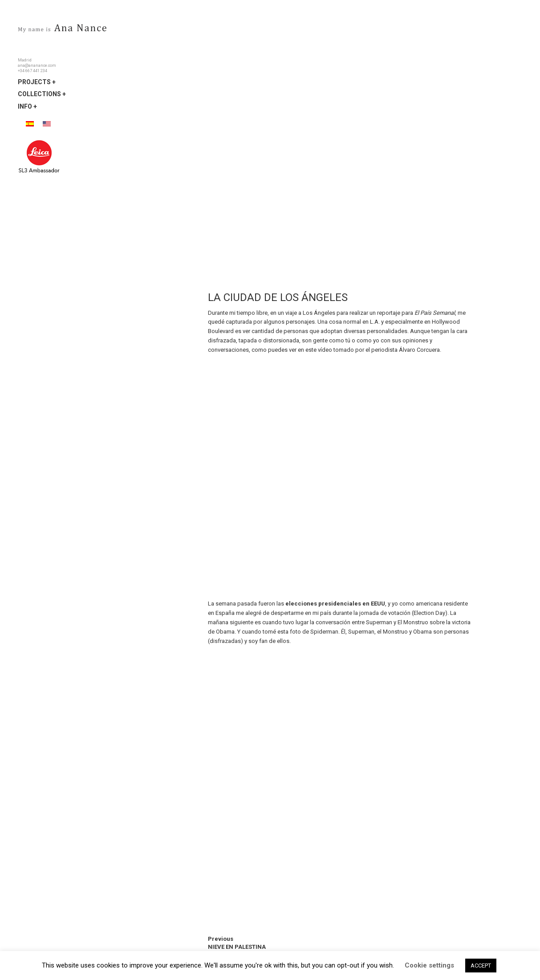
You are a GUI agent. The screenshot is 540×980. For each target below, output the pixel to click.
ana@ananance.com (37, 65)
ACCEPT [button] (481, 966)
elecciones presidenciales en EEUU (335, 604)
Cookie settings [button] (429, 965)
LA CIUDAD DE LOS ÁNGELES (278, 297)
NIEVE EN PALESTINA (237, 947)
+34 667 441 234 (32, 71)
